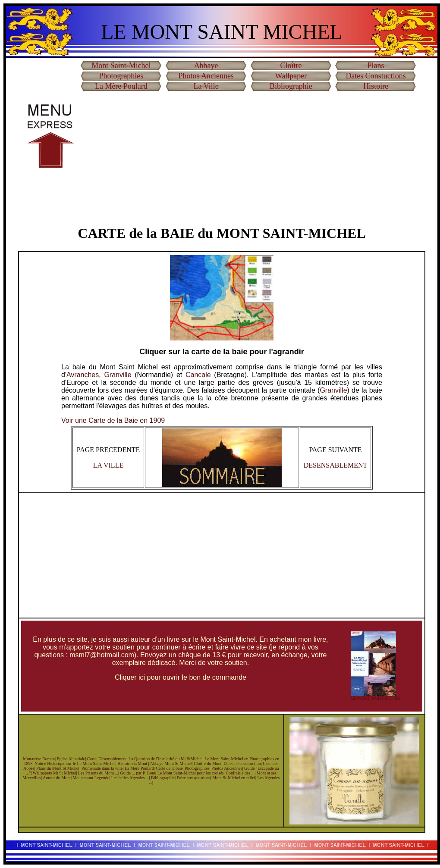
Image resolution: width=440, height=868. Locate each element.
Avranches (83, 375)
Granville (118, 375)
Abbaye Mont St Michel (171, 763)
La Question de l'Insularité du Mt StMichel (166, 759)
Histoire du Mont (133, 763)
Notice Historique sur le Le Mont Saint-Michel (75, 763)
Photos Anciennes (227, 768)
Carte (92, 759)
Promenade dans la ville (102, 768)
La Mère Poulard (139, 768)
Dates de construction (242, 763)
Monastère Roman (39, 759)
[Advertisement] (248, 155)
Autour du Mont (57, 778)
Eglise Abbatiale (71, 759)
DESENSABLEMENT (336, 465)
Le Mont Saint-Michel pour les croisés (191, 773)
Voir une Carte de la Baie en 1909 (113, 420)
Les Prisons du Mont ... (98, 773)
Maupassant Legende (91, 778)
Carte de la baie (169, 768)
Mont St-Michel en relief (234, 778)
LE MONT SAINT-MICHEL (376, 698)
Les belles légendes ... (130, 778)
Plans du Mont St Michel (58, 768)
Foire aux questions (193, 778)
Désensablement (113, 759)
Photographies (197, 768)
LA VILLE (108, 465)
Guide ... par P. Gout (138, 773)
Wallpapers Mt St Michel (55, 773)
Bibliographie (163, 778)
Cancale (198, 375)
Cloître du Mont (207, 763)
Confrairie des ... (240, 773)
